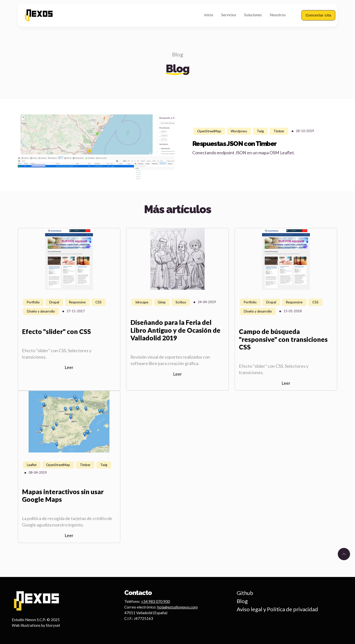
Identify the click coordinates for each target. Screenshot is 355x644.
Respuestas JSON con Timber (234, 144)
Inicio (209, 15)
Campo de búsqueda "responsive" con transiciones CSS (283, 339)
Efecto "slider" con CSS (56, 331)
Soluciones (253, 15)
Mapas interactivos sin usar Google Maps (63, 496)
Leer (69, 367)
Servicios (229, 15)
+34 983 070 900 (155, 601)
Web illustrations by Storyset (36, 625)
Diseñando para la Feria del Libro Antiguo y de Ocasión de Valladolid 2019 (175, 330)
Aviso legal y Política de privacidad (277, 609)
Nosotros (278, 15)
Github (245, 593)
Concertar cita (319, 15)
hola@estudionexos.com (177, 607)
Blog (178, 54)
